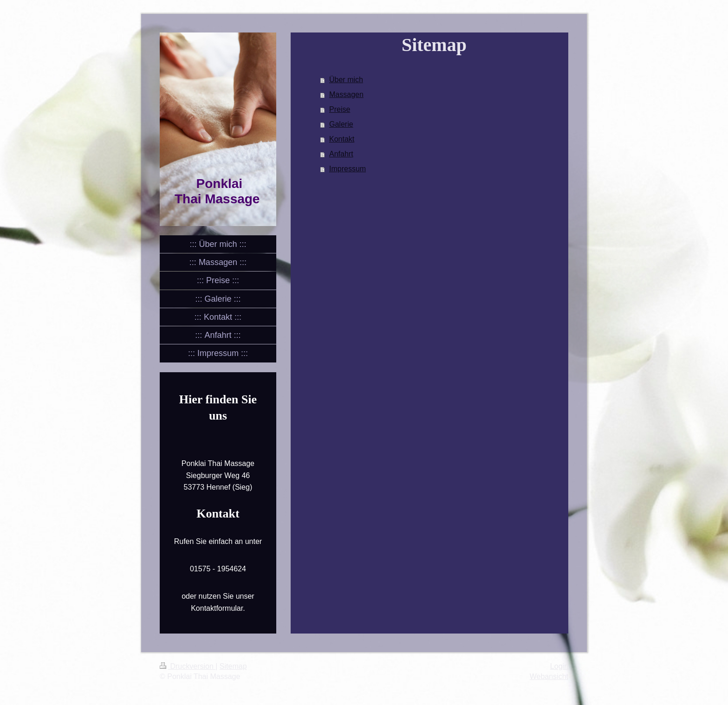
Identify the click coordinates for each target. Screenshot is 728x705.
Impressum (348, 169)
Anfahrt (341, 154)
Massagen (346, 94)
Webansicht (549, 676)
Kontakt (342, 139)
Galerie (341, 124)
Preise (340, 109)
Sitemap (233, 666)
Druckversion (188, 666)
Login (559, 666)
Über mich (346, 80)
